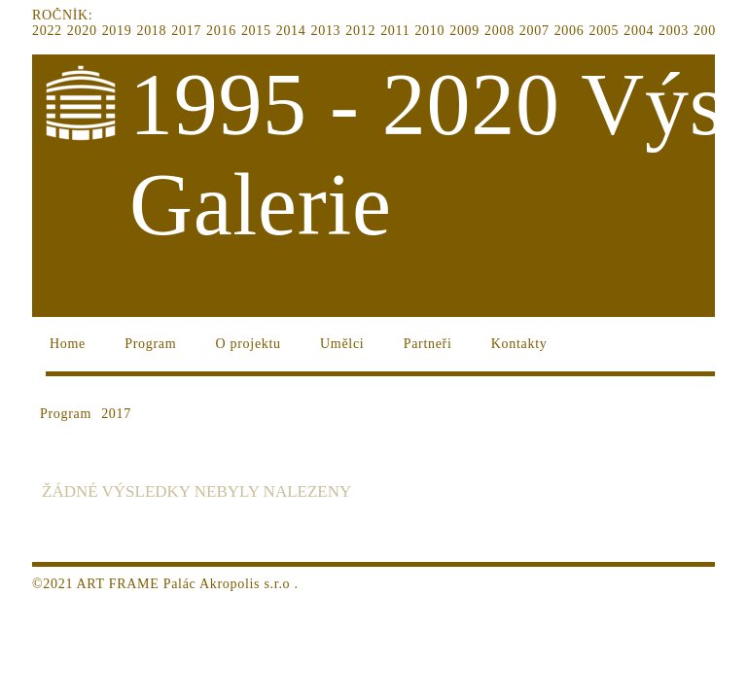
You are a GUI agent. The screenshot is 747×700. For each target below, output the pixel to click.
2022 (47, 31)
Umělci (342, 344)
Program (150, 344)
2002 (709, 31)
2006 (569, 31)
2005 (604, 31)
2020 (82, 31)
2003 (674, 31)
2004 (639, 31)
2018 (151, 31)
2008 (499, 31)
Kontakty (519, 344)
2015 (256, 31)
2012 (360, 31)
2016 (221, 31)
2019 (117, 31)
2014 (291, 31)
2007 (534, 31)
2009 (464, 31)
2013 (326, 31)
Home (68, 344)
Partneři (428, 344)
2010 (429, 31)
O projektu (249, 344)
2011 (395, 31)
